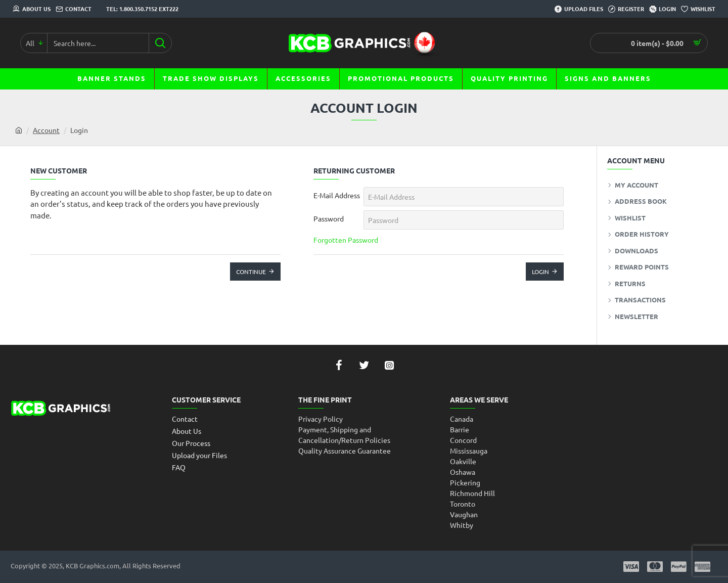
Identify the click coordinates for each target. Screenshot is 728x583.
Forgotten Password (346, 240)
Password (329, 218)
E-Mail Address (337, 195)
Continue (251, 272)
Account (46, 130)
